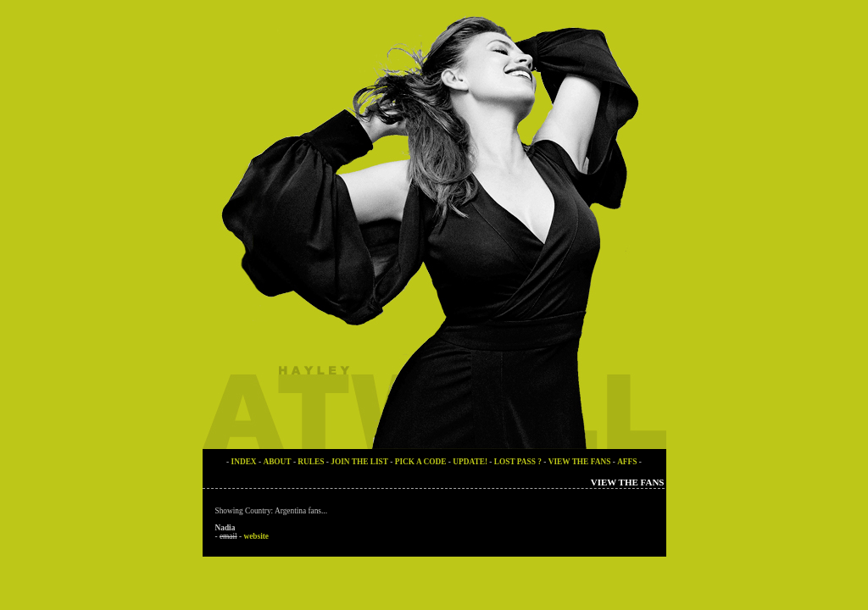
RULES (311, 462)
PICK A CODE (421, 462)
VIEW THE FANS (580, 462)
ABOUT (277, 462)
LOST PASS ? (518, 462)
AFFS (627, 462)
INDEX (244, 462)
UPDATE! (471, 462)
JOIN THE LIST (359, 462)
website (256, 536)
